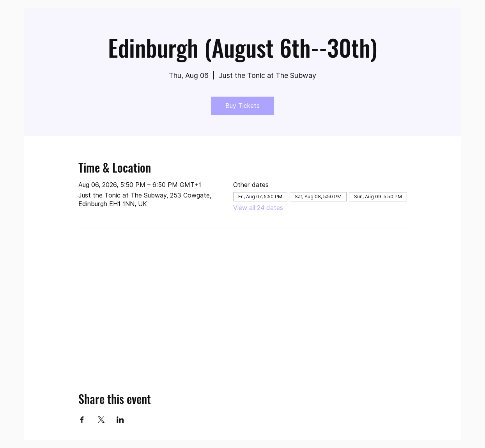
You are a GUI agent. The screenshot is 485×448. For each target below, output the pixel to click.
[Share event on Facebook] (82, 420)
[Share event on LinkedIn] (120, 420)
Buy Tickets (242, 106)
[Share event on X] (101, 420)
